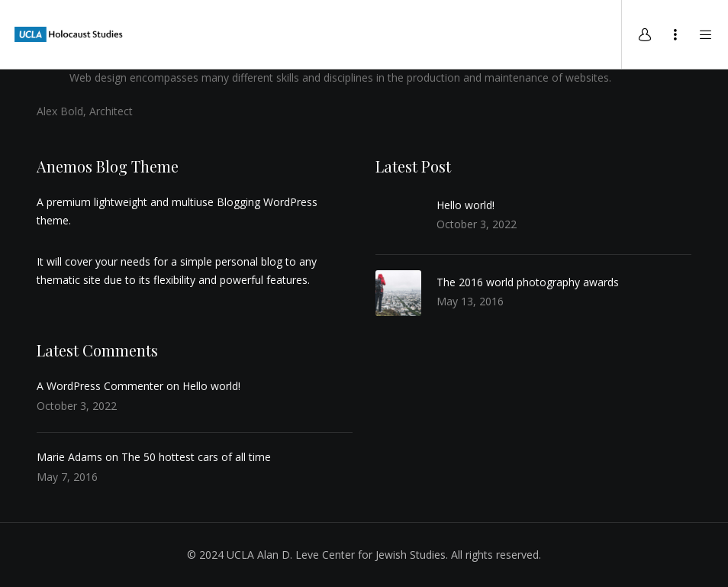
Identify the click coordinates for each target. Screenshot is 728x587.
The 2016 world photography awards (528, 282)
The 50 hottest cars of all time (196, 457)
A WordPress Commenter (100, 386)
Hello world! (465, 205)
